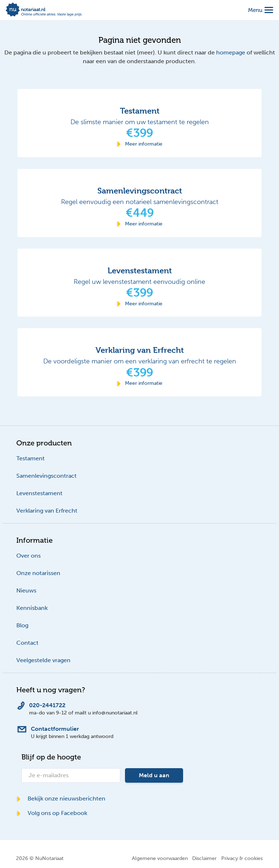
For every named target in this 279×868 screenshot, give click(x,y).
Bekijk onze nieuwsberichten (61, 798)
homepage (231, 52)
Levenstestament (39, 493)
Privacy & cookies (242, 858)
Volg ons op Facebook (52, 813)
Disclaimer (204, 858)
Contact (27, 643)
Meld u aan (154, 775)
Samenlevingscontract (46, 476)
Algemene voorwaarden (160, 858)
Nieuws (26, 590)
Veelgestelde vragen (43, 660)
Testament (31, 458)
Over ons (29, 556)
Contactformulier (55, 729)
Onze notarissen (38, 573)
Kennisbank (32, 608)
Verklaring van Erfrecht (47, 511)
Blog (22, 625)
